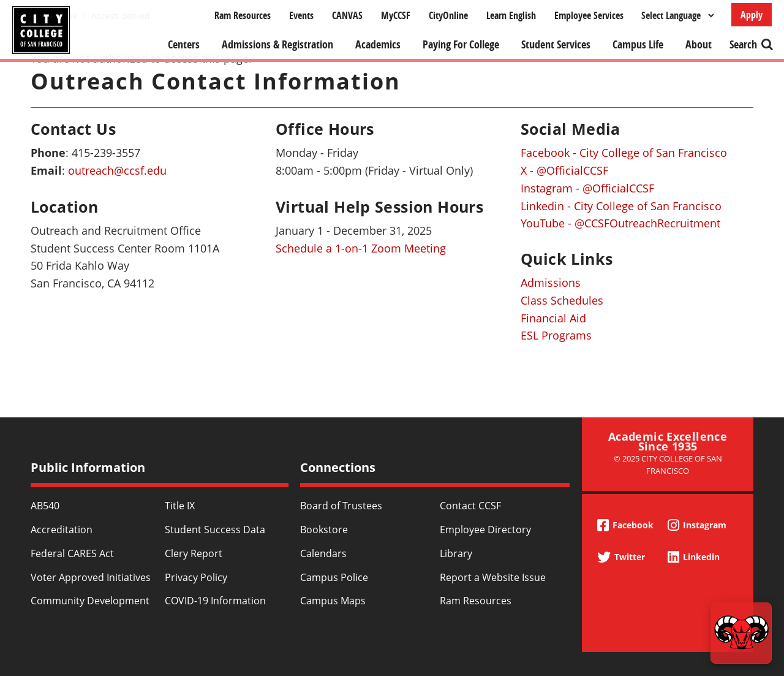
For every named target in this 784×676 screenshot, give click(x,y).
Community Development (90, 601)
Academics (378, 44)
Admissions (551, 283)
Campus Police (334, 577)
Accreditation (62, 530)
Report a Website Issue (493, 577)
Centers (184, 44)
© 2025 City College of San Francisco (668, 464)
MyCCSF (396, 15)
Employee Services (589, 15)
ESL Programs (556, 335)
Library (456, 553)
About (699, 44)
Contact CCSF (470, 506)
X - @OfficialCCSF (564, 170)
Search (743, 44)
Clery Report (194, 553)
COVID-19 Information (215, 601)
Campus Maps (333, 601)
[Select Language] (677, 15)
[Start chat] (741, 633)
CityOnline (448, 15)
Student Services (556, 44)
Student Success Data (215, 530)
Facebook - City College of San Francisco (624, 153)
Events (301, 15)
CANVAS (347, 15)
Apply (752, 15)
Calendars (323, 553)
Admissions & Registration (277, 44)
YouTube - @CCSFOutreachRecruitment (620, 223)
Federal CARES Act (72, 553)
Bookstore (324, 530)
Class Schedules (562, 300)
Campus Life (638, 44)
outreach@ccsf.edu (117, 170)
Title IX (180, 506)
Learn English (511, 15)
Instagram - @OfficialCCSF (587, 188)
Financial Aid (553, 318)
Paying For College (461, 44)
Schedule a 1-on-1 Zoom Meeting (361, 248)
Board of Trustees (341, 506)
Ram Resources (243, 15)
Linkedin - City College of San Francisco (621, 206)
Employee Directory (485, 530)
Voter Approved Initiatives (91, 577)
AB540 (45, 506)
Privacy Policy (196, 577)
